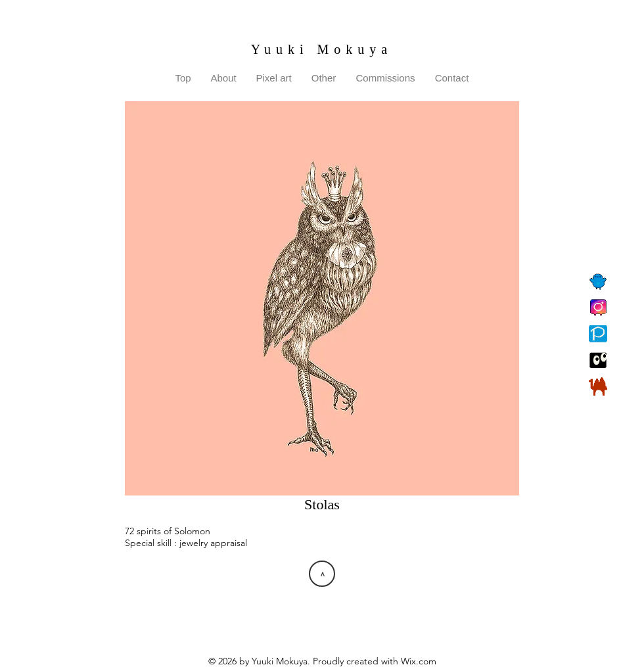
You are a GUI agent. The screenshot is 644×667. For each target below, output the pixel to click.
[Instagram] (598, 308)
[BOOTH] (598, 386)
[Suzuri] (598, 360)
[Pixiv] (598, 334)
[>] (322, 574)
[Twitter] (598, 281)
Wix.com (419, 661)
